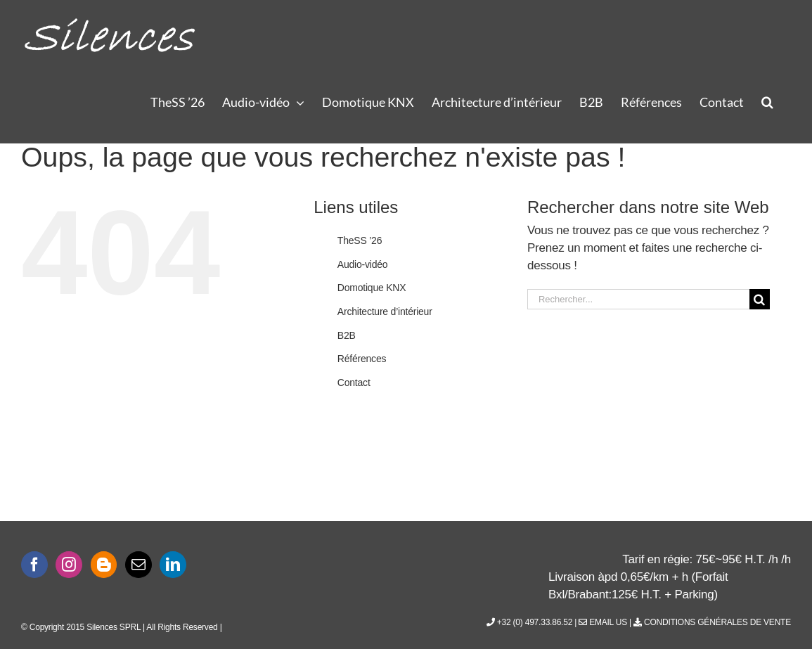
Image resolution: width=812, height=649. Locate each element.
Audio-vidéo (363, 264)
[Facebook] (34, 565)
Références (362, 359)
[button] (767, 101)
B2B (347, 335)
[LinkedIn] (173, 565)
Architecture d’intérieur (385, 311)
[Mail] (138, 565)
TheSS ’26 (360, 240)
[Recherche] (760, 299)
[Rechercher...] (638, 299)
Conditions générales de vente (712, 622)
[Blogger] (104, 565)
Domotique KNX (372, 288)
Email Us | (606, 622)
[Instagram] (69, 565)
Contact (354, 383)
